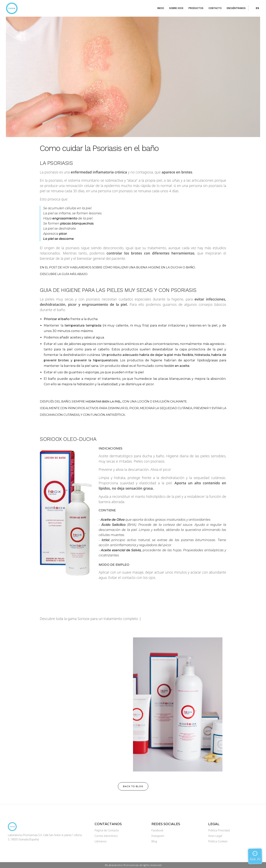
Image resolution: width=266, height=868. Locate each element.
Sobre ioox (176, 8)
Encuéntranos (236, 8)
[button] (255, 8)
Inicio (161, 8)
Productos (196, 8)
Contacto (215, 8)
